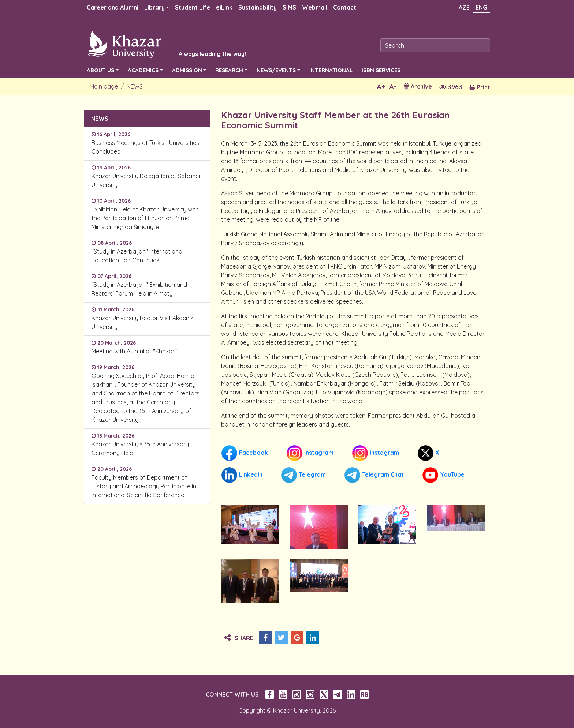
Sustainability (258, 7)
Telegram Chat (374, 475)
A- (393, 87)
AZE (464, 7)
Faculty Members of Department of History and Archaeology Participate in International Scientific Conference (144, 486)
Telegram (303, 475)
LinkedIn (242, 475)
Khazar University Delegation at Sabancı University (146, 180)
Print (480, 87)
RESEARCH (229, 70)
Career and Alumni (113, 7)
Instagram (310, 453)
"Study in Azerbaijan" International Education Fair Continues (137, 256)
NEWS (135, 86)
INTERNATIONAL (331, 70)
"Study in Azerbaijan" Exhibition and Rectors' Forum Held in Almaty (139, 289)
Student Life (193, 7)
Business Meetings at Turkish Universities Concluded (145, 147)
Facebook (245, 453)
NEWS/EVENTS (276, 70)
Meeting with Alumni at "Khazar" (134, 351)
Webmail (315, 7)
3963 (451, 87)
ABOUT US (100, 70)
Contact (345, 7)
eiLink (224, 7)
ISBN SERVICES (381, 70)
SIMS (289, 7)
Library (154, 7)
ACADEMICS (143, 70)
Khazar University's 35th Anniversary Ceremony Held (140, 449)
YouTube (443, 475)
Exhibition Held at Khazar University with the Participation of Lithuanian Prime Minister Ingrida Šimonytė (145, 218)
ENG (481, 7)
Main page (104, 86)
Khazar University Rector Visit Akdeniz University (142, 322)
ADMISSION (187, 70)
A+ (381, 87)
